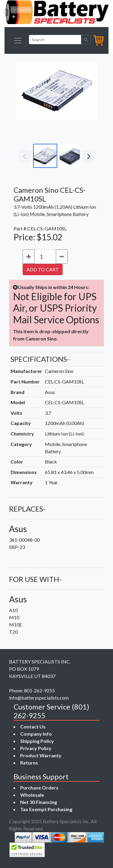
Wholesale (32, 795)
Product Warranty (41, 755)
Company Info (36, 734)
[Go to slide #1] (45, 156)
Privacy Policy (36, 748)
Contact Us (33, 726)
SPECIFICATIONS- (40, 359)
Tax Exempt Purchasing (46, 809)
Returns (29, 763)
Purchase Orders (39, 788)
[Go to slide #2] (72, 156)
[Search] (55, 40)
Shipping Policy (37, 741)
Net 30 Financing (39, 802)
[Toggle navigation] (18, 41)
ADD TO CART (43, 269)
